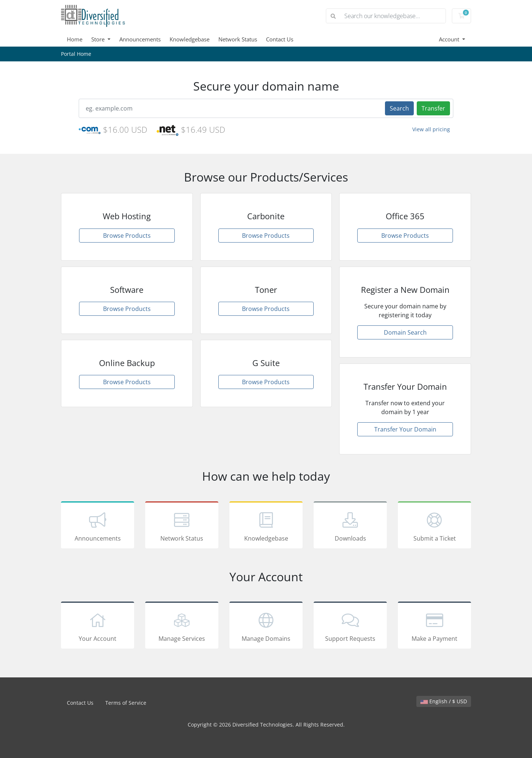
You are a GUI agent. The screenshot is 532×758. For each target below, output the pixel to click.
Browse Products (127, 236)
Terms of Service (126, 703)
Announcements (140, 39)
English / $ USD (444, 701)
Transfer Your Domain (405, 429)
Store (99, 39)
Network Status (238, 39)
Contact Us (280, 39)
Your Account (98, 626)
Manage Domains (266, 626)
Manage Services (182, 626)
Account (450, 39)
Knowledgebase (190, 39)
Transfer (433, 108)
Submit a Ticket (434, 526)
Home (75, 39)
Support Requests (350, 626)
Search (399, 108)
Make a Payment (434, 626)
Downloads (350, 526)
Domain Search (405, 332)
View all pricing (431, 129)
